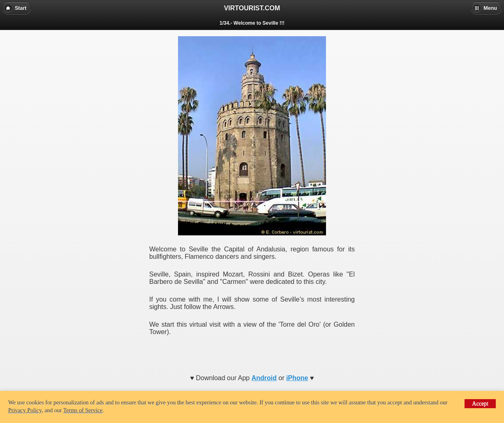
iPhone (297, 378)
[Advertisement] (252, 352)
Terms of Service (83, 410)
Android (264, 378)
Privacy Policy (25, 410)
